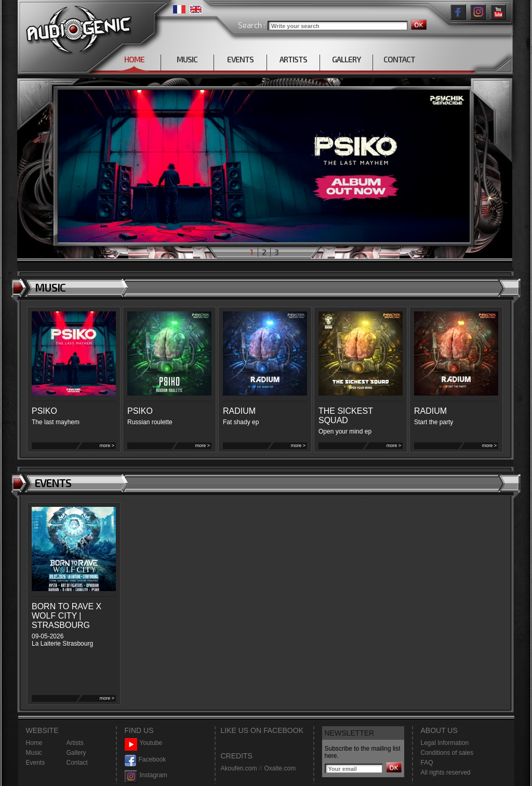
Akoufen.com (239, 768)
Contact (77, 763)
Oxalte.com (280, 768)
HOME (134, 59)
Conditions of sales (447, 753)
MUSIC (187, 59)
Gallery (76, 753)
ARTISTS (293, 59)
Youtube (144, 743)
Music (34, 753)
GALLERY (346, 59)
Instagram (146, 775)
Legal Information (445, 743)
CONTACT (399, 59)
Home (34, 743)
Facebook (145, 760)
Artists (75, 743)
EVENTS (240, 59)
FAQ (427, 763)
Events (36, 763)
